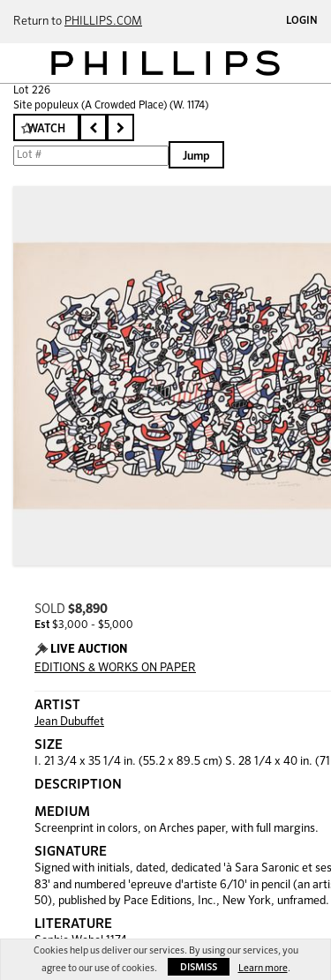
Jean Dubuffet (69, 722)
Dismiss (199, 967)
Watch (46, 129)
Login (302, 21)
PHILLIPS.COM (103, 22)
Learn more (263, 968)
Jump (196, 157)
